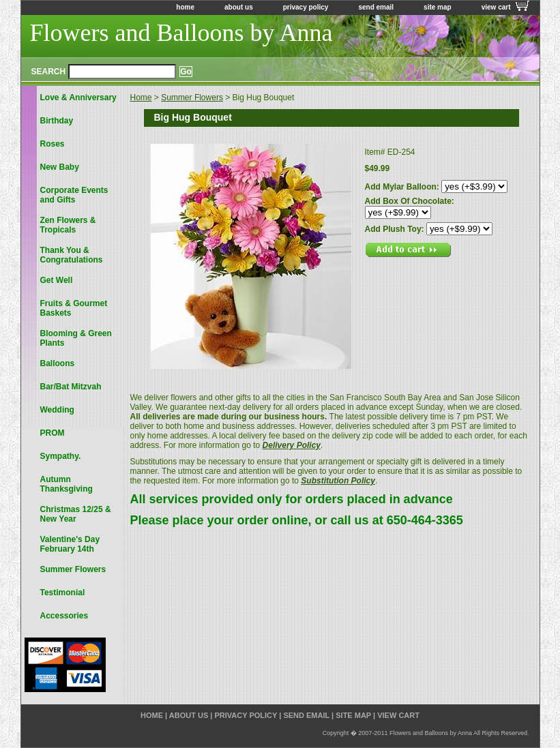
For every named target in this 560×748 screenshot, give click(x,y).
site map (438, 7)
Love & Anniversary (78, 98)
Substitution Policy (338, 481)
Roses (53, 144)
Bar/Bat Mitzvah (71, 387)
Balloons (58, 363)
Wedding (57, 410)
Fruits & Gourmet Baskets (74, 308)
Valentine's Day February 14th (70, 544)
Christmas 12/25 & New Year (76, 514)
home (185, 7)
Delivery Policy (292, 445)
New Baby (60, 167)
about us (239, 7)
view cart (496, 7)
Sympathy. (61, 456)
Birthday (57, 121)
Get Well (57, 280)
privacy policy (306, 7)
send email (376, 7)
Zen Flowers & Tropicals (68, 225)
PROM (53, 433)
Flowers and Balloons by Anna (181, 33)
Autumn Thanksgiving (67, 484)
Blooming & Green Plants (76, 338)
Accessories (64, 616)
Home (141, 98)
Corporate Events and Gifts (74, 195)
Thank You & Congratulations (72, 255)
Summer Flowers (192, 98)
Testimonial (63, 593)
